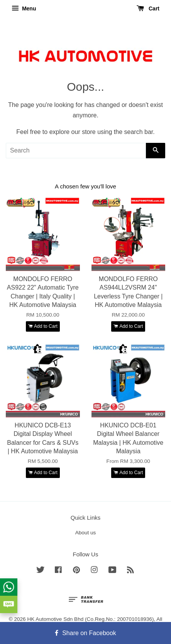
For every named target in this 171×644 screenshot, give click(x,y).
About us (86, 533)
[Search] (76, 151)
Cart (148, 8)
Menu (24, 8)
